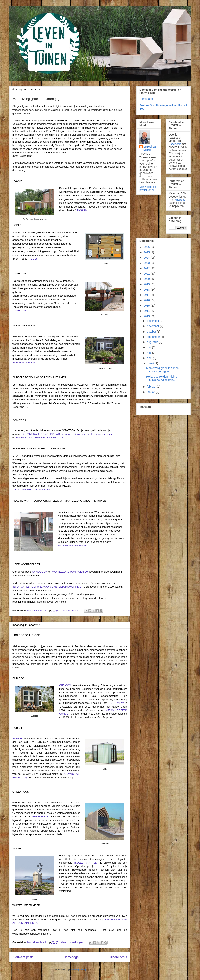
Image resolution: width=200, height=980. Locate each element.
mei (149, 353)
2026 (147, 247)
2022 (147, 268)
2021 (147, 274)
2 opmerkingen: (70, 611)
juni (149, 347)
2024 (147, 258)
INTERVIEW (117, 703)
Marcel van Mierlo (150, 148)
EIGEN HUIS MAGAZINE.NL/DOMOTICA (40, 438)
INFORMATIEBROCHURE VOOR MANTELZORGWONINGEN (48, 587)
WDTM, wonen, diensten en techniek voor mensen (84, 434)
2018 (147, 290)
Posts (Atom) (78, 970)
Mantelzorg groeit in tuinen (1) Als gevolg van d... (162, 370)
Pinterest (179, 200)
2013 (147, 316)
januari (151, 392)
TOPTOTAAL (20, 311)
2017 (147, 295)
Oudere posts (118, 957)
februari (152, 387)
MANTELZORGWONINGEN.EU (70, 572)
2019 (147, 284)
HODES (33, 259)
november (153, 326)
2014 (147, 311)
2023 (147, 263)
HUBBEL (18, 738)
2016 (147, 300)
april (150, 358)
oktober (152, 332)
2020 (147, 279)
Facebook (175, 144)
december (153, 321)
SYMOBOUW (40, 572)
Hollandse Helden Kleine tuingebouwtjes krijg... (162, 378)
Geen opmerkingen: (73, 942)
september (154, 337)
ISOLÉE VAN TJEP (86, 863)
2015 (147, 306)
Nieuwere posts (23, 957)
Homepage (71, 957)
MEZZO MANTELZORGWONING (31, 489)
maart (151, 363)
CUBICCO (65, 685)
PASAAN (82, 210)
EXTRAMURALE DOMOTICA (38, 434)
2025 (147, 252)
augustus (153, 342)
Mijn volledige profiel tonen (148, 188)
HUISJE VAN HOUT (24, 362)
